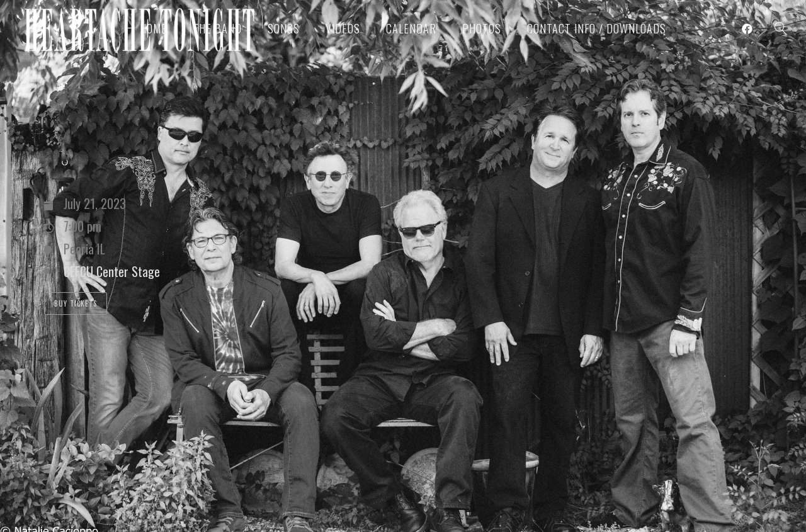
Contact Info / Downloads (597, 28)
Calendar (411, 28)
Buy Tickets (76, 303)
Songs (284, 28)
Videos (343, 28)
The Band (217, 28)
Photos (482, 28)
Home (153, 28)
